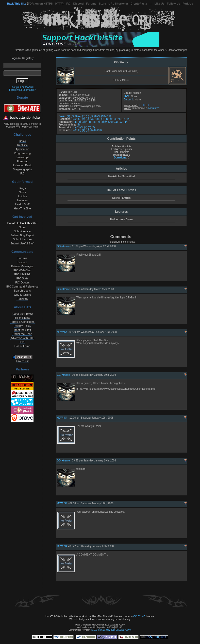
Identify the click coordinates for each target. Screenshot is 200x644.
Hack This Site (17, 4)
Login (14, 58)
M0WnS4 (62, 332)
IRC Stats (22, 278)
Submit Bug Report (22, 235)
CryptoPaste (139, 4)
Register (27, 58)
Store (102, 4)
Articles (22, 196)
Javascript (22, 157)
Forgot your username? (22, 90)
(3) (76, 116)
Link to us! (22, 361)
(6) (88, 116)
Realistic (22, 145)
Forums (91, 4)
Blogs (22, 188)
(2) (72, 116)
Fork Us (188, 4)
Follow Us (174, 4)
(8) (95, 116)
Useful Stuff (22, 204)
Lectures (22, 200)
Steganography (22, 169)
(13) (123, 119)
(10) (104, 116)
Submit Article (22, 231)
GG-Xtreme (121, 62)
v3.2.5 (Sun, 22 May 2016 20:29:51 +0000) (111, 630)
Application (22, 149)
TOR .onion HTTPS (40, 4)
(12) (118, 119)
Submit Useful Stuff (22, 243)
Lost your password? (22, 87)
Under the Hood (22, 334)
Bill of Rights (22, 318)
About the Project (22, 314)
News (22, 192)
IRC (68, 4)
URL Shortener (118, 4)
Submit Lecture (22, 239)
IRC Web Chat (22, 270)
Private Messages (22, 266)
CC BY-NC (139, 616)
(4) (80, 116)
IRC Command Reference (22, 287)
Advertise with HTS (22, 338)
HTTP (59, 4)
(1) (68, 116)
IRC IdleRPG (22, 274)
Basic (22, 141)
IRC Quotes (22, 282)
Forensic (22, 161)
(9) (99, 116)
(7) (91, 116)
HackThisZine (22, 208)
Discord (79, 4)
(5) (84, 116)
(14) (128, 119)
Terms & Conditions (22, 322)
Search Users (22, 291)
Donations (120, 158)
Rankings (22, 299)
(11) (109, 116)
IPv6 (22, 342)
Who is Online (22, 295)
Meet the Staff (22, 330)
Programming (22, 153)
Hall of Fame (22, 346)
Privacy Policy (22, 326)
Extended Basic (22, 165)
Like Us (160, 4)
